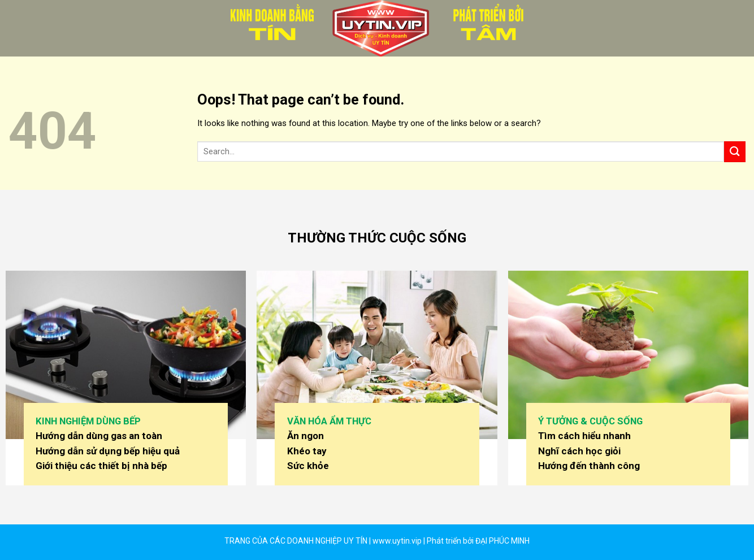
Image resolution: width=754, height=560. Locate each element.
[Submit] (735, 152)
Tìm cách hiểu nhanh (584, 436)
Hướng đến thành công (589, 466)
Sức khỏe (308, 466)
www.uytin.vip (396, 541)
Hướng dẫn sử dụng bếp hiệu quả (108, 451)
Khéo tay (307, 451)
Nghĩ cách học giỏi (579, 451)
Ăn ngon (305, 436)
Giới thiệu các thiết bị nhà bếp (101, 466)
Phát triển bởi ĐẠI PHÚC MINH (478, 541)
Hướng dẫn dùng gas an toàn (99, 436)
